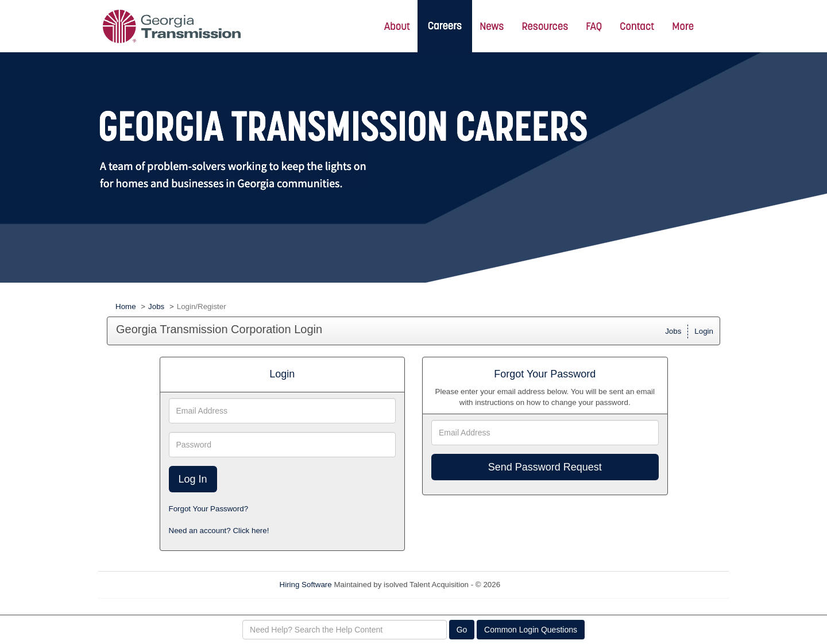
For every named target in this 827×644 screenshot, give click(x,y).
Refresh (534, 585)
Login (704, 331)
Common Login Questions (531, 630)
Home (126, 306)
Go (462, 630)
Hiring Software (306, 585)
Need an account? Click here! (219, 531)
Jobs (156, 306)
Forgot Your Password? (209, 509)
